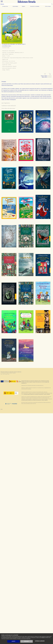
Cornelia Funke (6, 48)
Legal (2, 409)
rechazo (26, 641)
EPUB (24, 58)
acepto (13, 641)
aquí (43, 638)
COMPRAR (49, 76)
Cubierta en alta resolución (9, 106)
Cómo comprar (48, 6)
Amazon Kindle (29, 58)
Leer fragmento (6, 103)
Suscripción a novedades (35, 6)
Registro (24, 6)
